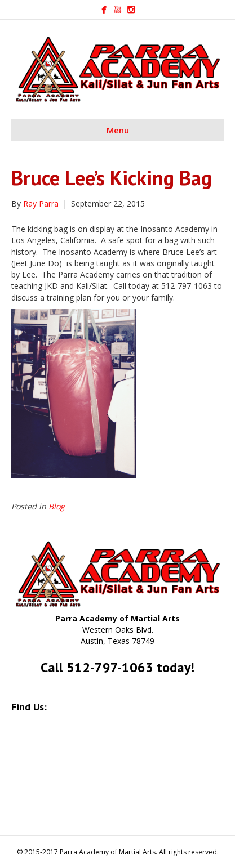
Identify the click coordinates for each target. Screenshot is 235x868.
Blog (57, 506)
